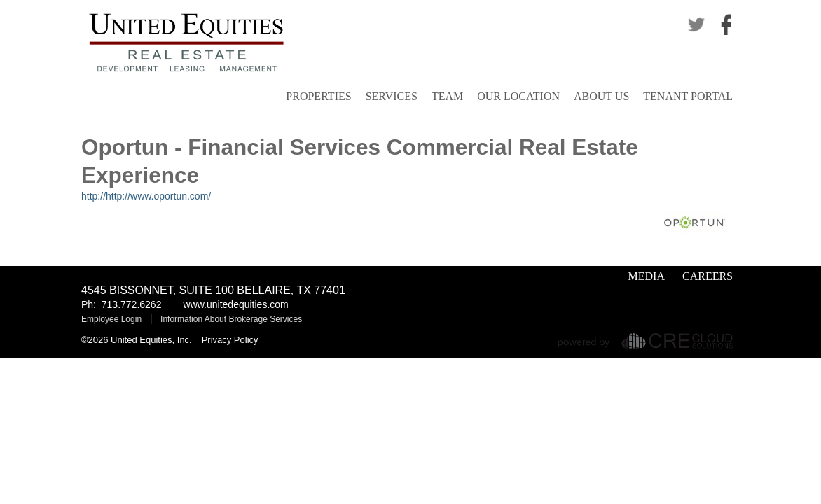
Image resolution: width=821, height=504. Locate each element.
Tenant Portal (688, 96)
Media (647, 276)
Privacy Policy (230, 340)
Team (447, 96)
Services (392, 96)
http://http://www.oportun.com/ (146, 196)
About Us (601, 96)
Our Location (518, 96)
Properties (318, 96)
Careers (708, 276)
